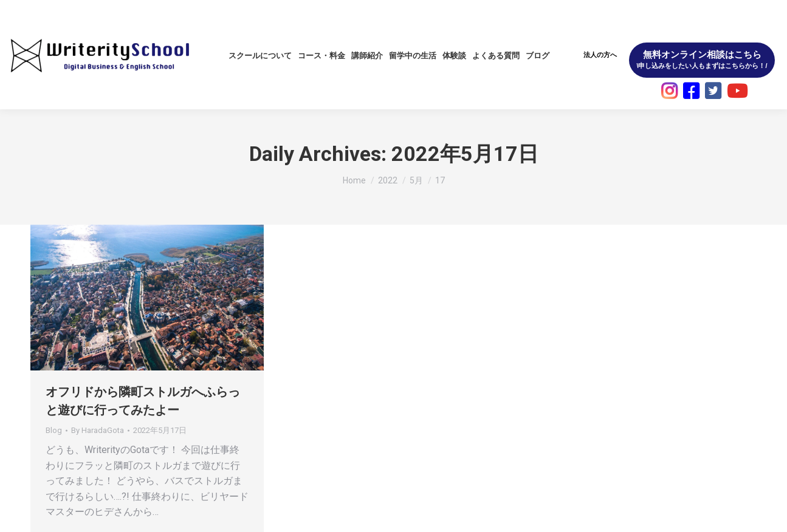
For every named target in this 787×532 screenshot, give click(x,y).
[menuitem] (260, 56)
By (98, 430)
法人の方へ (600, 55)
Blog (54, 430)
